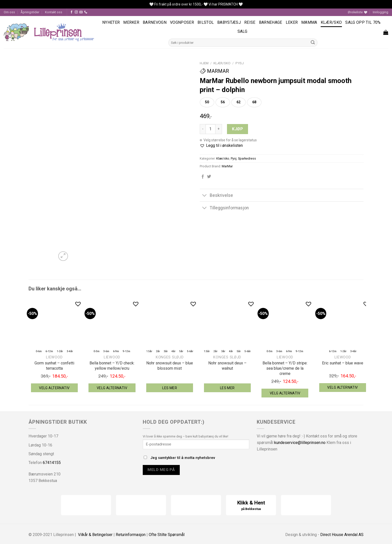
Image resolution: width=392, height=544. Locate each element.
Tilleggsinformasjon (224, 208)
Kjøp (237, 129)
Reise (250, 22)
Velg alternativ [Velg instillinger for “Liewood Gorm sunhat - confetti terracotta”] (54, 388)
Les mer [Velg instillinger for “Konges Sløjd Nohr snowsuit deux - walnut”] (227, 388)
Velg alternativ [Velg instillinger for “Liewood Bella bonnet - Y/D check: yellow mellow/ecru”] (112, 388)
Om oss (9, 12)
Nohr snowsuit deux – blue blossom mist (170, 366)
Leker (292, 22)
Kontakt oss (54, 12)
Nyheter (111, 22)
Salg (242, 31)
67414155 (52, 463)
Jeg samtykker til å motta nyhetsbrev (179, 458)
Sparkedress (247, 158)
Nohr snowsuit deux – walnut (227, 366)
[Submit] (313, 43)
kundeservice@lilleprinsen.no (300, 443)
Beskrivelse (216, 196)
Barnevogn (155, 22)
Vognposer (182, 22)
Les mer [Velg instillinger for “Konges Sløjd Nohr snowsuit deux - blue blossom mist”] (170, 388)
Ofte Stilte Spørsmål (167, 535)
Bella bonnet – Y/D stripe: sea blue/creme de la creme (285, 368)
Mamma (309, 22)
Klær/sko (331, 22)
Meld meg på (161, 470)
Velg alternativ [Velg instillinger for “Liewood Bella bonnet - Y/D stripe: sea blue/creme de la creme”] (285, 393)
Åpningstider (30, 12)
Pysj (240, 63)
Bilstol (206, 22)
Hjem (204, 63)
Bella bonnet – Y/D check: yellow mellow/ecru (112, 366)
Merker (131, 22)
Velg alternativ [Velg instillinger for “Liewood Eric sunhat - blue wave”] (342, 387)
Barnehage (271, 22)
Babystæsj (229, 22)
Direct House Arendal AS (342, 535)
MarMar (214, 71)
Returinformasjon (131, 535)
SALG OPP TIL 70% (363, 22)
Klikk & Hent (251, 506)
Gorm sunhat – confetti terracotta (54, 366)
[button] (221, 146)
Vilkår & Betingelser (95, 535)
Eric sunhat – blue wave (343, 363)
